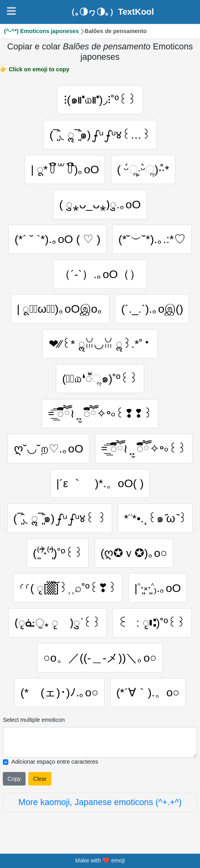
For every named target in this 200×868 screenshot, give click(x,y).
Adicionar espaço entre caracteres (55, 764)
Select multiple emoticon (34, 722)
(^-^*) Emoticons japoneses (42, 31)
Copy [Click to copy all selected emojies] (14, 780)
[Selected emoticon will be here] (100, 744)
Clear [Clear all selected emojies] (40, 780)
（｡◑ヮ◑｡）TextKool (110, 12)
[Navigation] (11, 11)
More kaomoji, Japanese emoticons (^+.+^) (100, 804)
